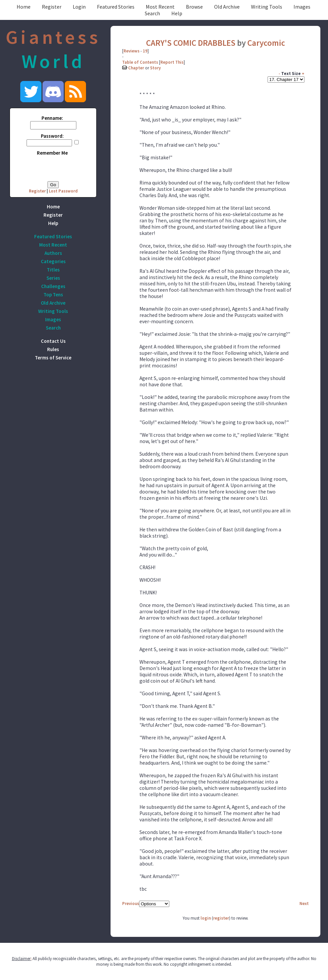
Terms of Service (53, 358)
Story (155, 68)
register (221, 918)
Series (53, 278)
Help (177, 13)
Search (152, 13)
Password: (52, 136)
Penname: (52, 118)
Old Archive (227, 7)
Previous (131, 904)
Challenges (53, 286)
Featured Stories (116, 7)
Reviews (131, 51)
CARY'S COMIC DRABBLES (191, 43)
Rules (53, 349)
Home (24, 7)
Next (304, 904)
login (206, 918)
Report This (172, 62)
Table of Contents (140, 62)
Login (79, 7)
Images (302, 7)
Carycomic (266, 43)
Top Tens (53, 295)
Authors (53, 253)
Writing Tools (267, 7)
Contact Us (53, 341)
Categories (53, 261)
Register (52, 7)
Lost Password (63, 191)
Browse (194, 7)
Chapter (136, 68)
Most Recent (160, 7)
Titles (53, 270)
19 (145, 51)
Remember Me (52, 153)
